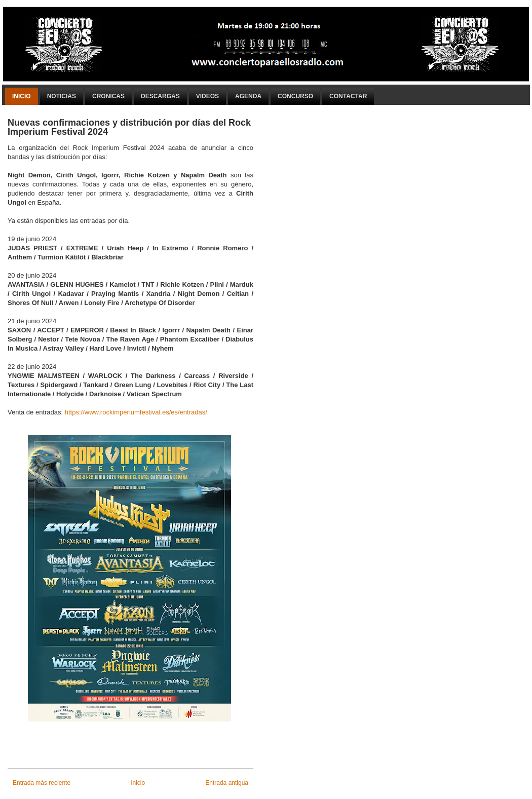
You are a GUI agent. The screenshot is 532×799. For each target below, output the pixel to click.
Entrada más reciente (42, 783)
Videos (207, 96)
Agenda (248, 96)
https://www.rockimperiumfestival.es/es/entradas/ (136, 412)
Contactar (348, 96)
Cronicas (108, 96)
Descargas (160, 96)
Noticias (62, 96)
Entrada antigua (227, 783)
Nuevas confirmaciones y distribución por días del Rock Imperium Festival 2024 (129, 127)
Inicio (22, 96)
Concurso (295, 96)
